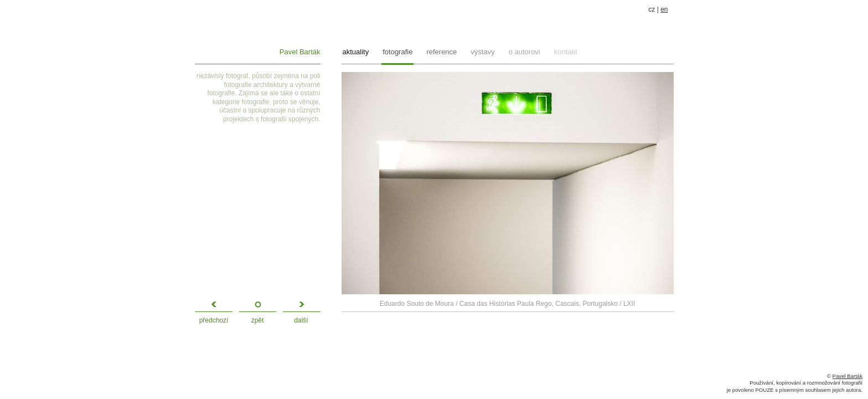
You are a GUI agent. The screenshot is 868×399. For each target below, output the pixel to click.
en (664, 9)
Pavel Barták (300, 52)
